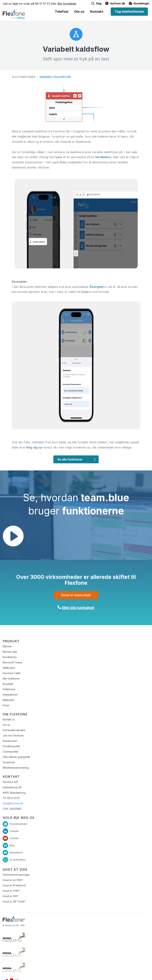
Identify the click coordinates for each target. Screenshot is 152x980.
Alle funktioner (24, 77)
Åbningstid (96, 287)
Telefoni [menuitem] (62, 11)
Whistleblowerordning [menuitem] (16, 768)
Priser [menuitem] (6, 705)
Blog (12, 845)
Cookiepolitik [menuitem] (10, 752)
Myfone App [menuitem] (10, 652)
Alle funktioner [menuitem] (11, 678)
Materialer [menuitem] (9, 700)
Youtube (14, 838)
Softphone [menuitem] (9, 689)
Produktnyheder (18, 824)
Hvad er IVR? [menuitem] (10, 896)
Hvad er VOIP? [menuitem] (11, 891)
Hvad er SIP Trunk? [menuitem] (14, 901)
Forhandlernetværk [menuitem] (14, 730)
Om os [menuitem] (79, 11)
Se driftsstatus (18, 860)
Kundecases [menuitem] (10, 741)
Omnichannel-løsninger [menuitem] (16, 875)
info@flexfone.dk (13, 803)
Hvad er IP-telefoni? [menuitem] (14, 885)
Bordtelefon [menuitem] (10, 657)
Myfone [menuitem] (7, 646)
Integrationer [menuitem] (10, 695)
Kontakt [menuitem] (97, 11)
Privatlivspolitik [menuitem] (11, 746)
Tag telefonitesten (129, 12)
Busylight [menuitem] (8, 684)
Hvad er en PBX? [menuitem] (13, 880)
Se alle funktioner (70, 459)
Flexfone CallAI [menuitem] (12, 673)
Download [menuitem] (9, 762)
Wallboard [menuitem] (9, 668)
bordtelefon (103, 157)
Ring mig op (34, 447)
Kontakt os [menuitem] (9, 719)
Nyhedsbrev (16, 852)
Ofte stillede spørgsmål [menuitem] (16, 757)
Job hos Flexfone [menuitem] (13, 735)
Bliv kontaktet (67, 4)
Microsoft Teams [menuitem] (13, 662)
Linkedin (14, 831)
